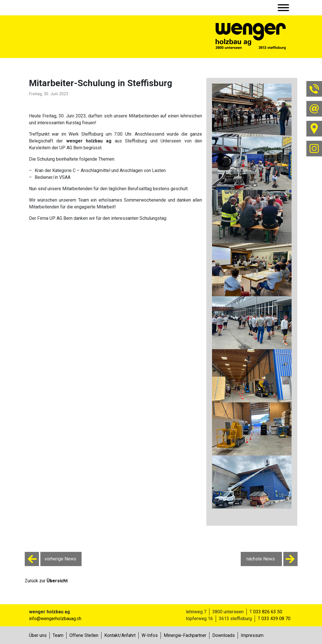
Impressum (252, 635)
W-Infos (150, 635)
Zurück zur (46, 581)
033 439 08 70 (276, 619)
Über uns (38, 635)
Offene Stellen (84, 635)
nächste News (272, 559)
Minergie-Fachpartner (185, 635)
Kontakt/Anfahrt (120, 635)
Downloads (224, 635)
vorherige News (50, 559)
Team (58, 635)
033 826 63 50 (268, 612)
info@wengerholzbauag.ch (55, 619)
